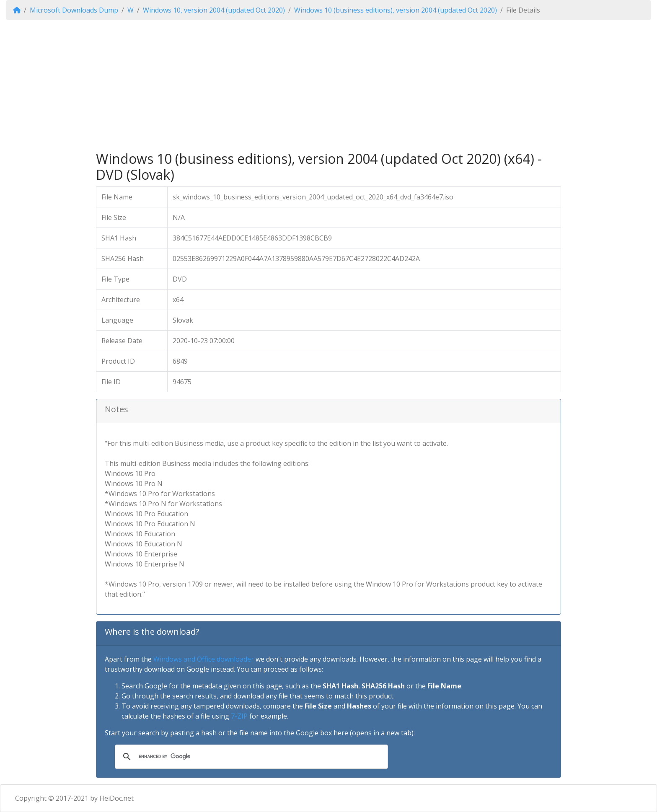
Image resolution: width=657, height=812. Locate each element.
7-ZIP (239, 716)
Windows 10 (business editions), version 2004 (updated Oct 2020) (396, 10)
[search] (250, 757)
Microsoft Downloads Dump (74, 10)
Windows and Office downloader (204, 659)
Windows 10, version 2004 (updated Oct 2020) (214, 10)
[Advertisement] (328, 85)
